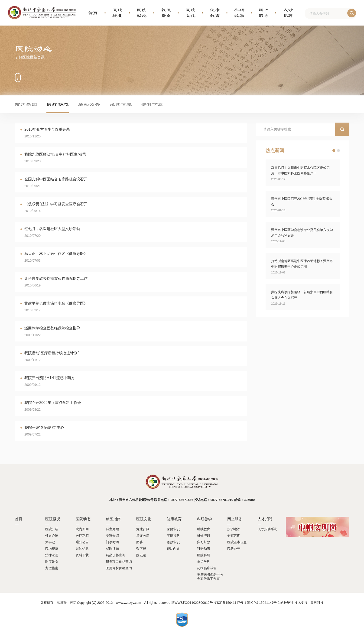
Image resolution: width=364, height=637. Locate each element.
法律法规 (52, 555)
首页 (93, 13)
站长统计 (287, 603)
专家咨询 (234, 536)
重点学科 (204, 562)
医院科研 (204, 555)
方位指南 (52, 568)
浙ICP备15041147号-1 (230, 603)
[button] (334, 151)
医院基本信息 (237, 542)
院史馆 (141, 555)
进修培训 (204, 536)
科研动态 (204, 549)
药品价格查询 (116, 555)
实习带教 (204, 542)
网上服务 (264, 13)
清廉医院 (143, 536)
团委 (140, 542)
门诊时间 (112, 542)
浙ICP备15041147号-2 (263, 603)
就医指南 (166, 13)
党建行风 (143, 529)
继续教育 (204, 529)
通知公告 (89, 104)
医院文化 (190, 13)
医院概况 (117, 13)
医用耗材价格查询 (119, 568)
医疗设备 (52, 562)
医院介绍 (52, 529)
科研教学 (239, 13)
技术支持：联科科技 (309, 603)
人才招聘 (288, 13)
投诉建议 (234, 529)
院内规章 (52, 549)
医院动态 (142, 13)
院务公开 (234, 549)
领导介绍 (52, 536)
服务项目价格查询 (119, 562)
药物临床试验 (207, 568)
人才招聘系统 (267, 529)
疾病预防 (173, 536)
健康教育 (215, 13)
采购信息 (121, 104)
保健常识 (173, 529)
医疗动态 (58, 104)
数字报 (141, 549)
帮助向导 (173, 549)
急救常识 (173, 542)
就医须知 (112, 549)
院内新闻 (26, 104)
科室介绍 (112, 529)
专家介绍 (112, 536)
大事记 (50, 542)
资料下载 (152, 104)
